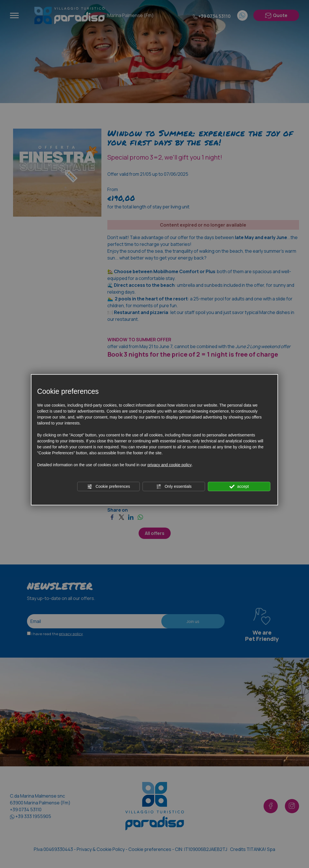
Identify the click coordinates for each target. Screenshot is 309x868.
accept (239, 487)
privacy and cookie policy (170, 465)
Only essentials (174, 487)
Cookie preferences (109, 487)
